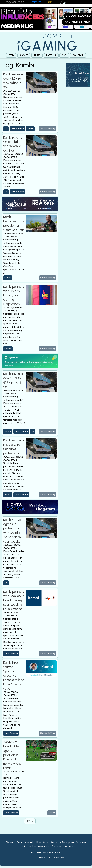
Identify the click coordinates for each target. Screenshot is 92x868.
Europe (8, 431)
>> (32, 821)
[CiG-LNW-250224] (30, 507)
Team (37, 55)
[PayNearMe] (30, 361)
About (24, 55)
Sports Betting (48, 128)
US (6, 128)
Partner (51, 55)
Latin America (17, 128)
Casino (52, 813)
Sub (64, 55)
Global (30, 128)
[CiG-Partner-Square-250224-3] (78, 74)
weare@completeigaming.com (46, 852)
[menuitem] (11, 55)
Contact (78, 55)
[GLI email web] (30, 204)
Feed (11, 55)
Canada (8, 349)
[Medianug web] (46, 18)
